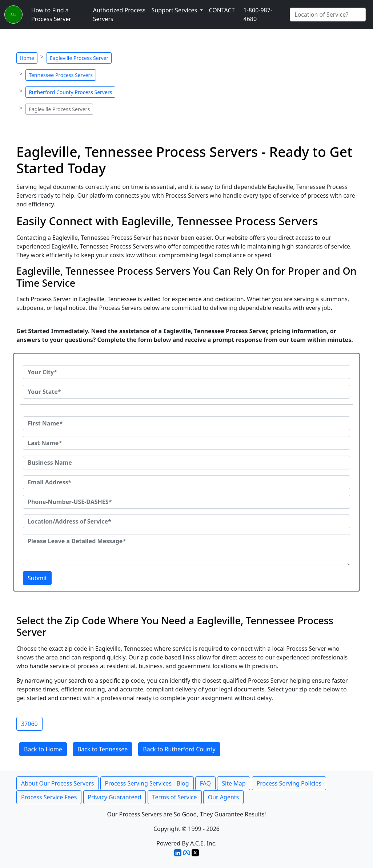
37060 (29, 724)
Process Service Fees (49, 797)
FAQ (205, 783)
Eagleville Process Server (79, 58)
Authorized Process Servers (119, 15)
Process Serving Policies (289, 783)
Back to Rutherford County (179, 749)
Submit (37, 578)
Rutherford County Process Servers (70, 92)
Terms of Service (175, 797)
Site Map (234, 783)
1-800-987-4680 (258, 15)
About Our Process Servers (57, 783)
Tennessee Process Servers (61, 75)
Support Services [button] (175, 10)
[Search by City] (328, 15)
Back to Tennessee (103, 749)
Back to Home (43, 749)
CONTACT (222, 10)
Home (27, 58)
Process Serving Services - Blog (147, 783)
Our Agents (224, 797)
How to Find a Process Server (51, 15)
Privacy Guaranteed (115, 797)
